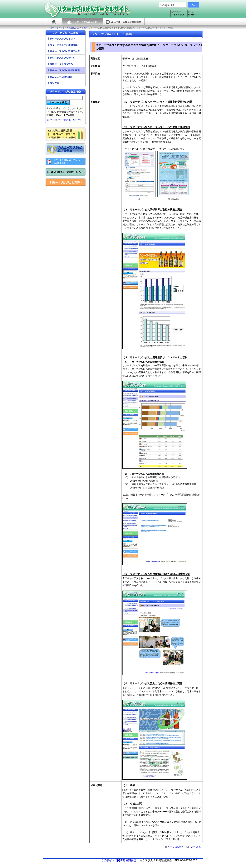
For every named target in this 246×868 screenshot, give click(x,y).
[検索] (171, 5)
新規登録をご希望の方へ (66, 172)
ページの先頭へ (174, 847)
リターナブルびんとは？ (66, 39)
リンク (194, 14)
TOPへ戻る (194, 847)
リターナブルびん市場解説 (66, 45)
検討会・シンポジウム (66, 64)
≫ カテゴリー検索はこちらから (65, 120)
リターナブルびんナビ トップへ (66, 182)
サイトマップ (177, 14)
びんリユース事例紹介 (66, 77)
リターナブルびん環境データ (66, 51)
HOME (54, 22)
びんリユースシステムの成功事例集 (66, 149)
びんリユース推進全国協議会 (124, 22)
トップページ (53, 28)
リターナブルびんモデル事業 (73, 28)
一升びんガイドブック (66, 134)
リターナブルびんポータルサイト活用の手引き (66, 162)
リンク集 (66, 83)
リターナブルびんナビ (83, 22)
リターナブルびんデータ (66, 58)
